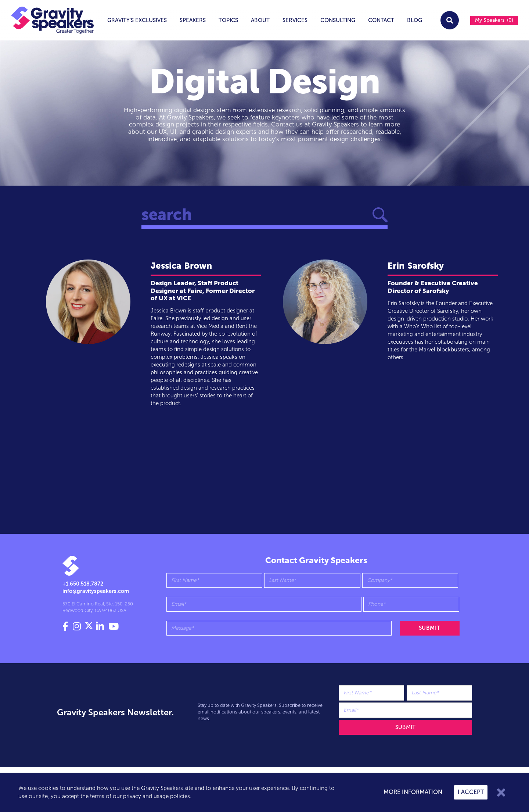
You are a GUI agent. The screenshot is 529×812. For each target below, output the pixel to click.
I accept (471, 792)
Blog (415, 20)
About (260, 20)
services (295, 20)
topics (228, 20)
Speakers (193, 20)
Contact (381, 20)
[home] (47, 20)
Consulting (338, 20)
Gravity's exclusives (137, 20)
